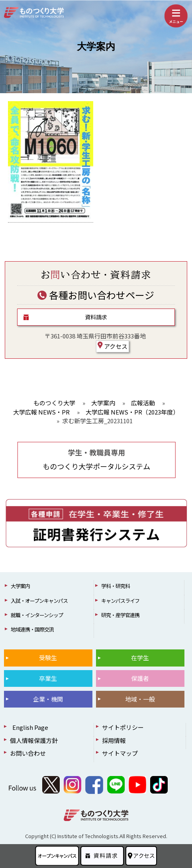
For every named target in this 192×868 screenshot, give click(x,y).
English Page (29, 727)
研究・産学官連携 (120, 615)
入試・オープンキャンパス (39, 601)
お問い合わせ (28, 753)
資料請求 (96, 317)
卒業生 (48, 678)
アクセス (113, 346)
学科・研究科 (116, 586)
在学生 (140, 658)
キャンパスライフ (120, 601)
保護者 (140, 678)
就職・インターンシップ (37, 615)
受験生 (48, 658)
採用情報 (114, 740)
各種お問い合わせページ (96, 295)
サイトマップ (120, 753)
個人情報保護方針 (34, 740)
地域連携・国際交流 (32, 629)
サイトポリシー (123, 727)
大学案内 (96, 47)
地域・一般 (140, 699)
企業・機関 (48, 699)
